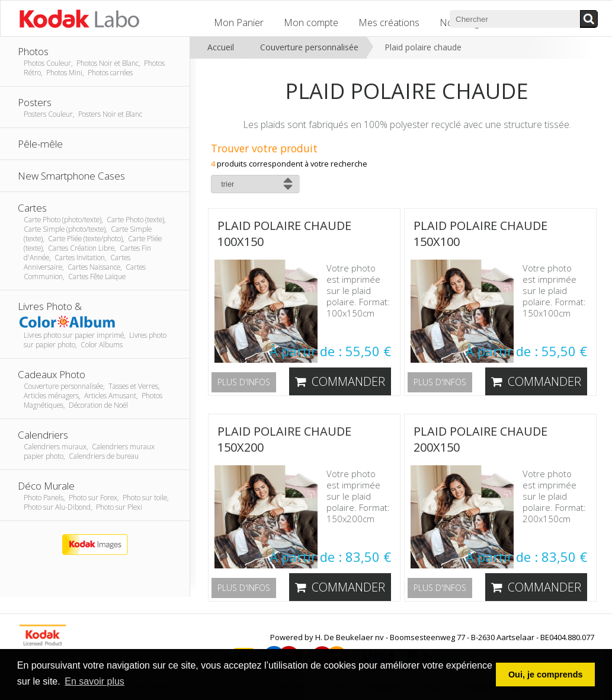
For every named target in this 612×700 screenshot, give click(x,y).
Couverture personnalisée (309, 47)
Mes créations (389, 23)
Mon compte (311, 23)
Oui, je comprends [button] (546, 675)
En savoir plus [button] (94, 681)
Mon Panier (239, 23)
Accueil (221, 47)
